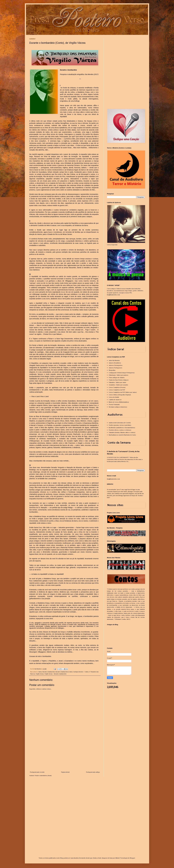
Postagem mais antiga (93, 772)
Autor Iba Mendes (114, 360)
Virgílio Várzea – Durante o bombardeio (55, 674)
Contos (40, 672)
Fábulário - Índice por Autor (117, 382)
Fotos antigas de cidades (117, 378)
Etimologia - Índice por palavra (118, 375)
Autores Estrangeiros (116, 365)
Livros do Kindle (114, 397)
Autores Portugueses (115, 368)
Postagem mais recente (37, 772)
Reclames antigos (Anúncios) (118, 407)
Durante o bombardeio (49, 672)
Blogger (132, 858)
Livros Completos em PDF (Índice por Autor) (123, 392)
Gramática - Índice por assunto (118, 385)
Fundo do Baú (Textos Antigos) (119, 380)
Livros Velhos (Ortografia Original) (120, 395)
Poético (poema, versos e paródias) (120, 425)
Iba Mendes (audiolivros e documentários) (122, 428)
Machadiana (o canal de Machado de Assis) (122, 435)
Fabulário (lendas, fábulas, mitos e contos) (122, 432)
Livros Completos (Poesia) (117, 387)
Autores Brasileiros (115, 363)
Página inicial (65, 772)
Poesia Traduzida (114, 404)
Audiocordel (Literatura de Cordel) (120, 423)
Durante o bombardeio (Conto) (64, 672)
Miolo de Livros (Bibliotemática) (119, 402)
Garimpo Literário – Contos (81, 672)
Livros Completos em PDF (117, 390)
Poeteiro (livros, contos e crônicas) (120, 430)
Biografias (112, 370)
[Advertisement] (65, 754)
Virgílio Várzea (40, 674)
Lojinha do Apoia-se (115, 400)
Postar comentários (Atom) (43, 775)
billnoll (117, 858)
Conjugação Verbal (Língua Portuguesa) (122, 373)
